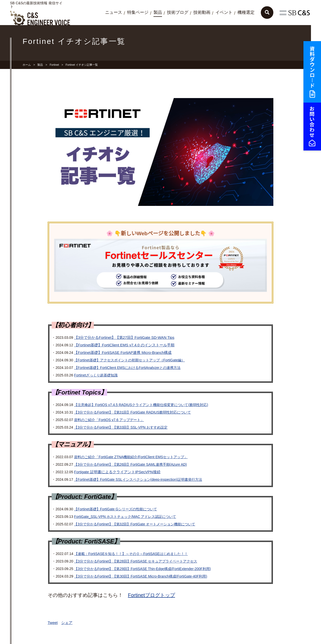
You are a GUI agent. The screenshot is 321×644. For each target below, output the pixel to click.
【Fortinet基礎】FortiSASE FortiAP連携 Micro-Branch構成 (123, 352)
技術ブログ (178, 12)
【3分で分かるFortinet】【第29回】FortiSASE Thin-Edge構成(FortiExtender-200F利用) (142, 569)
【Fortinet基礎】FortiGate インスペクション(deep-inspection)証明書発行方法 (138, 479)
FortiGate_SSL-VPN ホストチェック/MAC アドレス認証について (125, 517)
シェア (67, 623)
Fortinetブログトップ (151, 595)
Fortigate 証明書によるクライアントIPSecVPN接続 (117, 472)
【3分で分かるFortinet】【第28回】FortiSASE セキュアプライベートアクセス (136, 561)
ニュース (114, 12)
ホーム (27, 65)
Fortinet (54, 65)
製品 (158, 12)
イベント (224, 12)
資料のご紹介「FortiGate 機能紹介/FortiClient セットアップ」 (131, 457)
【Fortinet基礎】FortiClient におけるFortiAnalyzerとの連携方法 (127, 368)
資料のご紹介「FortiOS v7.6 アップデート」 (109, 420)
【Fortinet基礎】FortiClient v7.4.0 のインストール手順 (124, 345)
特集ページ (138, 12)
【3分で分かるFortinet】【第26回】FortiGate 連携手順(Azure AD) (130, 464)
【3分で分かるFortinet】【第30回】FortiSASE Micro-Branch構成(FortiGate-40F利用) (141, 576)
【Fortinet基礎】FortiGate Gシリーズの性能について (115, 509)
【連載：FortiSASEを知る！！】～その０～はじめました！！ (131, 554)
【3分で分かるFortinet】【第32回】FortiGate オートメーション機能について (135, 524)
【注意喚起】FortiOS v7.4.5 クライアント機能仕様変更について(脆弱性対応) (141, 405)
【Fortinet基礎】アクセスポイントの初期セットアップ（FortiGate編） (129, 360)
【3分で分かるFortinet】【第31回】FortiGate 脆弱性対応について (132, 412)
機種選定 (246, 12)
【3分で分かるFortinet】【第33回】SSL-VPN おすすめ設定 (121, 427)
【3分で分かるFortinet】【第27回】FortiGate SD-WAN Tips (124, 337)
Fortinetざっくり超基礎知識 (96, 375)
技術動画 (202, 12)
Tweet (53, 623)
